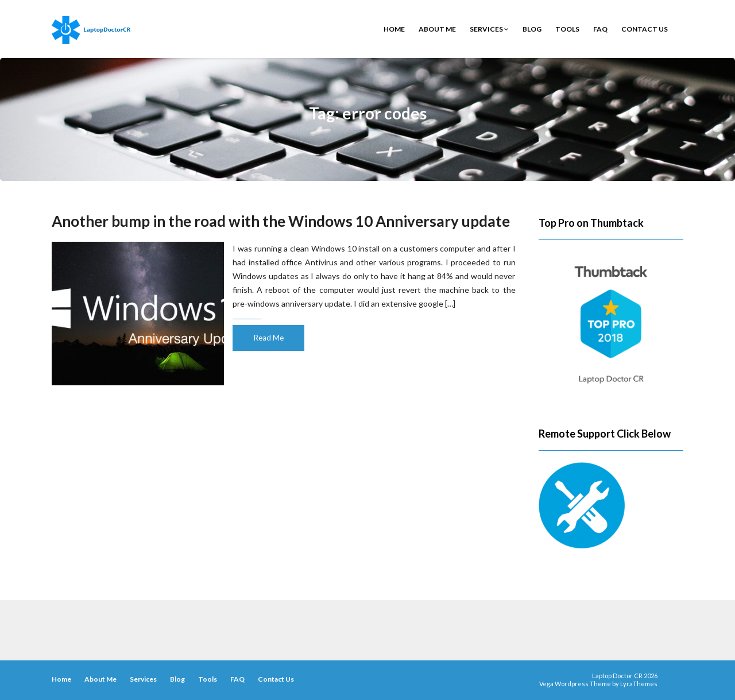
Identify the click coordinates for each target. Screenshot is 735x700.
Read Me (269, 338)
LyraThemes (639, 684)
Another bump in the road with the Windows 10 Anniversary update (281, 221)
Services (489, 29)
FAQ (600, 29)
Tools (567, 29)
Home (394, 29)
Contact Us (645, 29)
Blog (532, 29)
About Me (437, 29)
